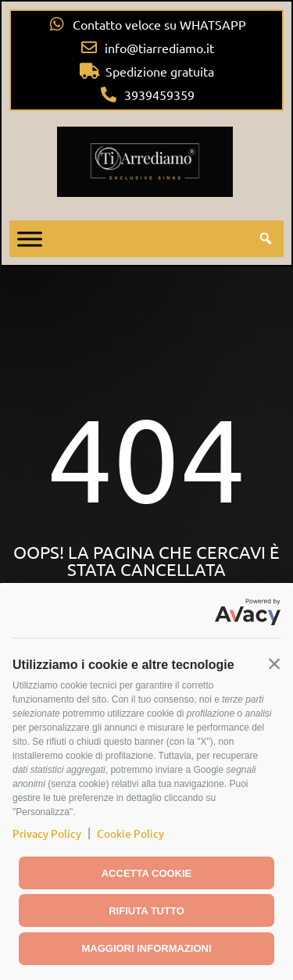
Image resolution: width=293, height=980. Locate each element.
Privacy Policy (47, 833)
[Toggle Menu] (30, 239)
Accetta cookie (147, 873)
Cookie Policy (130, 833)
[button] (274, 663)
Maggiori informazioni (146, 948)
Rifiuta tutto (146, 911)
